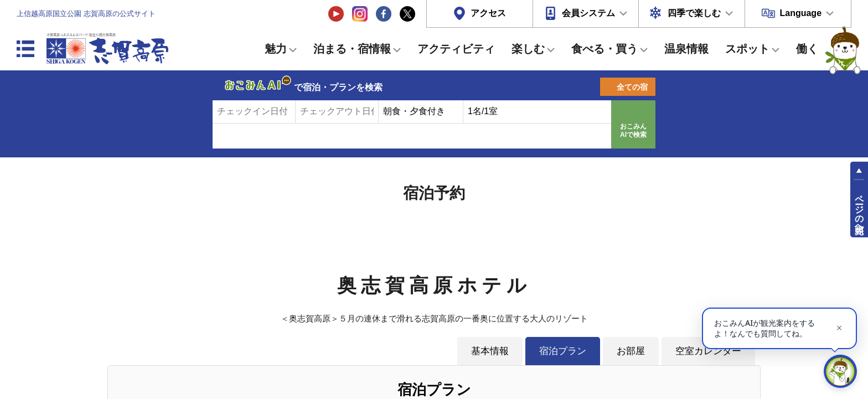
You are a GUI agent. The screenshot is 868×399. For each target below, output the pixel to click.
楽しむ (528, 49)
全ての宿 (632, 87)
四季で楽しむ (694, 13)
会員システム (588, 13)
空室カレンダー (708, 351)
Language (800, 13)
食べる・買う (604, 49)
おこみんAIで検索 (633, 131)
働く (807, 49)
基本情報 (490, 351)
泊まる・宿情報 (352, 49)
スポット (747, 49)
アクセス (488, 13)
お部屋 (631, 351)
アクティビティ (456, 49)
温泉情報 (686, 49)
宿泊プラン (563, 351)
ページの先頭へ (859, 209)
